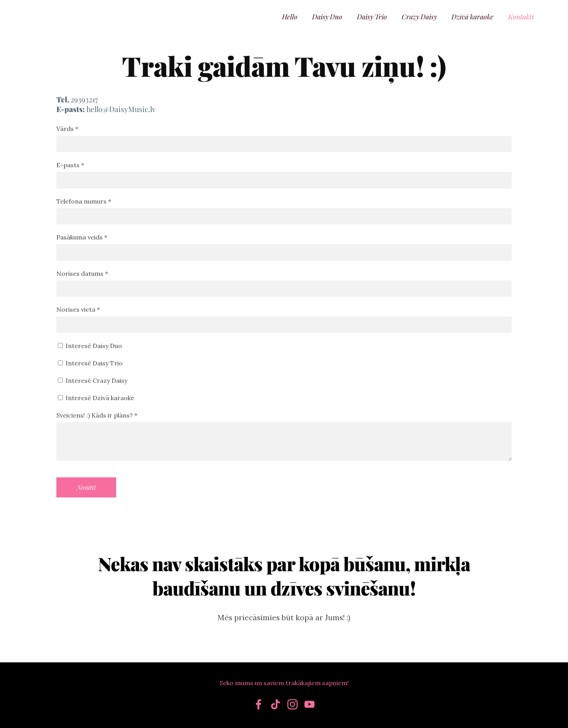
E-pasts (70, 165)
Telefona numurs (84, 201)
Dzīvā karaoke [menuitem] (472, 16)
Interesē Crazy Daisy (93, 380)
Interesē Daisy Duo (90, 346)
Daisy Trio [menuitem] (372, 16)
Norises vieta (78, 309)
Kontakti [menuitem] (521, 16)
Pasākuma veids (82, 237)
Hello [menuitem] (290, 16)
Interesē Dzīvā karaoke (96, 398)
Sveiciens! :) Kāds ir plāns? (97, 415)
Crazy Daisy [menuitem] (419, 16)
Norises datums (82, 273)
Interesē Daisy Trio (90, 363)
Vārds (67, 129)
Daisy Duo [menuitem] (327, 16)
